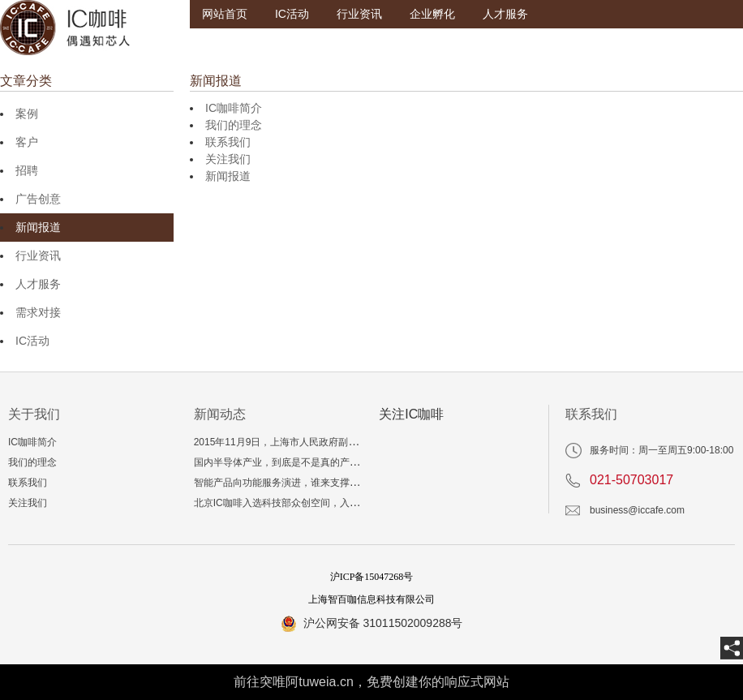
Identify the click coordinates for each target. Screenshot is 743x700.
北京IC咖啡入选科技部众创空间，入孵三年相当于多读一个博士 (330, 503)
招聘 (27, 170)
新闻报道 (38, 227)
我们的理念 (234, 125)
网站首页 (225, 14)
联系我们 (228, 142)
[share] (732, 648)
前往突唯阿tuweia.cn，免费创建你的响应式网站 (371, 682)
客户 (27, 142)
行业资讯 (359, 14)
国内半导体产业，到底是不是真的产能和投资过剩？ (306, 462)
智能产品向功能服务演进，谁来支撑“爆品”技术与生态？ (314, 483)
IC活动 (292, 14)
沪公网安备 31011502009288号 (383, 623)
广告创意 (38, 199)
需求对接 (38, 312)
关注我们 (228, 159)
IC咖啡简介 (234, 108)
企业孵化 (432, 14)
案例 (27, 114)
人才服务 (505, 14)
